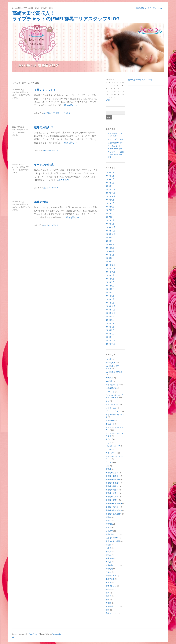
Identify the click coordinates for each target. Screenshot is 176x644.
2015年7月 (110, 282)
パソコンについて (113, 446)
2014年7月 (110, 323)
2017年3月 (110, 217)
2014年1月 (110, 337)
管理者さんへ (111, 576)
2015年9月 (110, 275)
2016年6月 (110, 244)
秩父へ (108, 572)
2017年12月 (110, 189)
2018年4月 (110, 176)
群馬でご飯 (110, 579)
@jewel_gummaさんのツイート (140, 80)
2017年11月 (110, 193)
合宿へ (108, 521)
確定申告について (113, 565)
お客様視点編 (111, 388)
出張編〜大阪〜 (112, 490)
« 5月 (108, 100)
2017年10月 (110, 196)
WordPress (33, 634)
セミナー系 (110, 421)
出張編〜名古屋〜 (113, 483)
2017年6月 (110, 207)
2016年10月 (110, 234)
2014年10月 (110, 313)
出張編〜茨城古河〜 (114, 510)
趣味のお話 (41, 202)
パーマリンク (66, 113)
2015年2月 (110, 299)
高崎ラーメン (111, 613)
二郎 (108, 466)
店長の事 (109, 531)
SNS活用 (109, 381)
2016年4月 (110, 251)
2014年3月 (110, 330)
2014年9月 (110, 316)
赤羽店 (108, 596)
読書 (108, 593)
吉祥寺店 (109, 524)
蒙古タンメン (111, 586)
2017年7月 (110, 203)
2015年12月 (110, 265)
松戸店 (108, 552)
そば (108, 401)
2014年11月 (110, 310)
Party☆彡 (110, 378)
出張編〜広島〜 (112, 497)
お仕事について (49, 113)
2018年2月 (110, 183)
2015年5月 (110, 289)
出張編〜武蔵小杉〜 (114, 503)
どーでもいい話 (112, 404)
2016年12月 (110, 227)
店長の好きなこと (113, 534)
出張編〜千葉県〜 (113, 480)
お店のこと (110, 392)
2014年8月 (110, 320)
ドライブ (109, 439)
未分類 (108, 545)
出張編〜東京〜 (112, 500)
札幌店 (108, 548)
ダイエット (110, 424)
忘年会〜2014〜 (112, 538)
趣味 (57, 113)
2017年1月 (110, 224)
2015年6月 (110, 286)
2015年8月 (110, 279)
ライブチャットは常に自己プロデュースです (116, 155)
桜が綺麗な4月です (115, 143)
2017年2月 (110, 220)
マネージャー (111, 453)
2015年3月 (110, 296)
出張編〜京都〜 (112, 473)
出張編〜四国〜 (112, 486)
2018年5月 (110, 172)
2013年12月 (110, 340)
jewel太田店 (110, 363)
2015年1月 (110, 303)
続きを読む (71, 105)
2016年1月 (110, 262)
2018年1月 (110, 186)
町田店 (108, 562)
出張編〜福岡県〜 (113, 507)
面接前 (108, 603)
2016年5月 (110, 248)
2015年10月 (110, 272)
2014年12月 (110, 306)
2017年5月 (110, 210)
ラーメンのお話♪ (44, 165)
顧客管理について (113, 606)
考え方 (108, 582)
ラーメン (109, 462)
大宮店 (108, 527)
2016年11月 (110, 231)
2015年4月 (110, 293)
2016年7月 (110, 241)
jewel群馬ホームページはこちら (149, 8)
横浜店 (108, 555)
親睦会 (108, 589)
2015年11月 (110, 268)
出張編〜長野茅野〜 (114, 514)
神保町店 (109, 569)
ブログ (108, 449)
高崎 (108, 610)
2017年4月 (110, 214)
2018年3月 (110, 179)
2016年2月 (110, 258)
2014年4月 (110, 327)
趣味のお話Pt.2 (43, 127)
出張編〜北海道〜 (113, 476)
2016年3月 (110, 255)
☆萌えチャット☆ (45, 90)
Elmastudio (56, 634)
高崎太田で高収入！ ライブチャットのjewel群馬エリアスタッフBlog (87, 16)
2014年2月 (110, 334)
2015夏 (109, 359)
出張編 (108, 469)
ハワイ (108, 443)
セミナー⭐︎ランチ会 (116, 139)
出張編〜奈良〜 (112, 493)
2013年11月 (110, 344)
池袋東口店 (110, 558)
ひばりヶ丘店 (111, 408)
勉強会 (108, 517)
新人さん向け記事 (113, 541)
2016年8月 (110, 238)
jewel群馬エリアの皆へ (115, 372)
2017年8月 (110, 200)
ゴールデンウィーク (114, 411)
